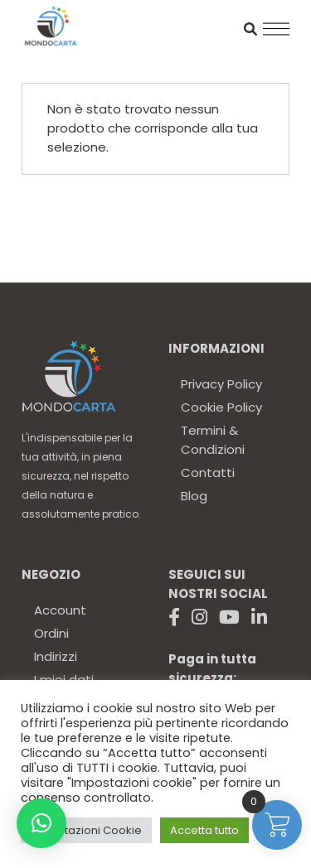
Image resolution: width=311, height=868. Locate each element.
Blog (194, 496)
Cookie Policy (221, 407)
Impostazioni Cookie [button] (86, 830)
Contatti (208, 473)
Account (60, 610)
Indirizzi (56, 656)
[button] (41, 823)
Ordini (51, 633)
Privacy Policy (221, 384)
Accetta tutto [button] (204, 830)
